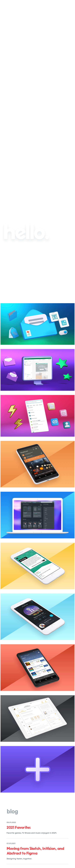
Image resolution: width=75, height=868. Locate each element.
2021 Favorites (19, 828)
